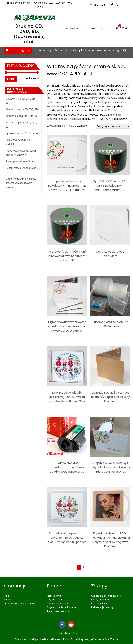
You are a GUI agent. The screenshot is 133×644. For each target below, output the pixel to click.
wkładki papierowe (98, 106)
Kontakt (7, 600)
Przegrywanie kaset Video (20, 161)
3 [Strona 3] (88, 567)
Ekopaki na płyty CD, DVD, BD (22, 109)
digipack (94, 102)
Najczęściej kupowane (80, 51)
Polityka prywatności (58, 604)
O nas (6, 596)
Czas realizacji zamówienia (106, 596)
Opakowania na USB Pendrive (22, 133)
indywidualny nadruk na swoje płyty (103, 98)
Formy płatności (100, 600)
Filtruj (11, 79)
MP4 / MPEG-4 (101, 119)
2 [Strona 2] (84, 567)
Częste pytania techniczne (61, 607)
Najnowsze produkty (48, 51)
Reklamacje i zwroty (102, 607)
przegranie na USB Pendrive (64, 119)
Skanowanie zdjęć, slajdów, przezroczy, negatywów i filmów (21, 183)
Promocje (103, 51)
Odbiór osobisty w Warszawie (19, 604)
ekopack (106, 102)
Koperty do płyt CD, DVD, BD (21, 116)
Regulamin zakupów (58, 611)
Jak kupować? (55, 596)
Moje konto (100, 5)
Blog (116, 51)
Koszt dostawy (99, 604)
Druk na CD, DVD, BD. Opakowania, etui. (29, 34)
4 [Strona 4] (93, 567)
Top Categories (18, 51)
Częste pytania (55, 600)
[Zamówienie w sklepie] (113, 126)
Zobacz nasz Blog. (67, 633)
